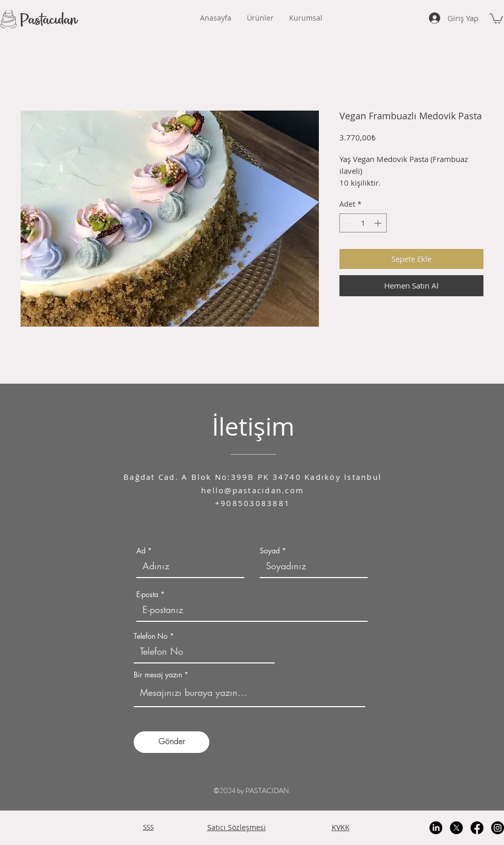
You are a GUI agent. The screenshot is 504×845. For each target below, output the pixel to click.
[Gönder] (172, 742)
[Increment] (379, 223)
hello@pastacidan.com (253, 490)
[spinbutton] (363, 223)
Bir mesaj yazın (158, 675)
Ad (141, 551)
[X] (456, 828)
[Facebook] (477, 828)
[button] (306, 18)
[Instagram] (498, 828)
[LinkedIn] (436, 828)
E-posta (147, 595)
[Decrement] (347, 223)
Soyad (270, 551)
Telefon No (151, 636)
